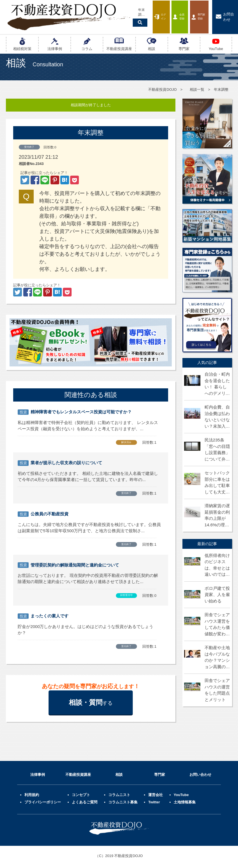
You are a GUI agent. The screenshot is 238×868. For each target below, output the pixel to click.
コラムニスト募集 (123, 800)
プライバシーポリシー (43, 800)
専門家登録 (184, 12)
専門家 (160, 773)
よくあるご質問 (85, 800)
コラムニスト (119, 793)
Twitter (154, 800)
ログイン (119, 12)
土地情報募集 (185, 800)
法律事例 (38, 773)
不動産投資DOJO (162, 89)
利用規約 (32, 793)
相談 (119, 773)
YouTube (181, 793)
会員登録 (151, 12)
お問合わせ (220, 12)
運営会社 (155, 793)
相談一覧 (197, 89)
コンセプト (81, 793)
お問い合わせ (200, 773)
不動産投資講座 (78, 773)
